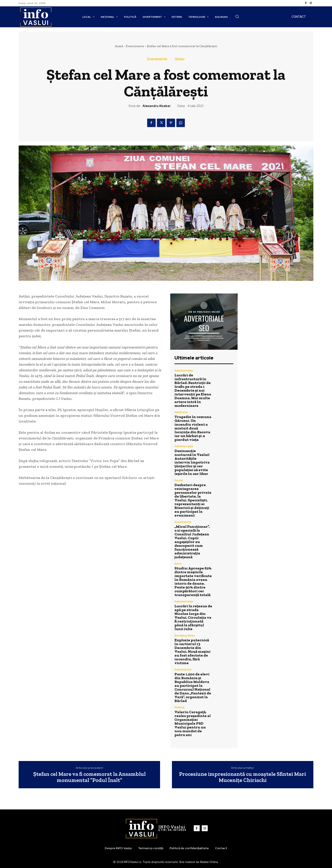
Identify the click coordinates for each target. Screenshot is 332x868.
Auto (178, 564)
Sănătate (181, 412)
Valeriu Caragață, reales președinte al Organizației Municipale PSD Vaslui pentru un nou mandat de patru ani (193, 723)
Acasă (119, 46)
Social (179, 480)
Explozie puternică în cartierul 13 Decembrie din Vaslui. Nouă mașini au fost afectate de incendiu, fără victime (192, 651)
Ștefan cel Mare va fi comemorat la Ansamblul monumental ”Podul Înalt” (89, 777)
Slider (180, 59)
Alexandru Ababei (156, 106)
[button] (237, 16)
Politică (179, 707)
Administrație (184, 371)
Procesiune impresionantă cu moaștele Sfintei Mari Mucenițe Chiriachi (243, 777)
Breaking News (185, 636)
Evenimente (135, 46)
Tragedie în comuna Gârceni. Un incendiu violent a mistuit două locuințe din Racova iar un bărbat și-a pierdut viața (193, 428)
